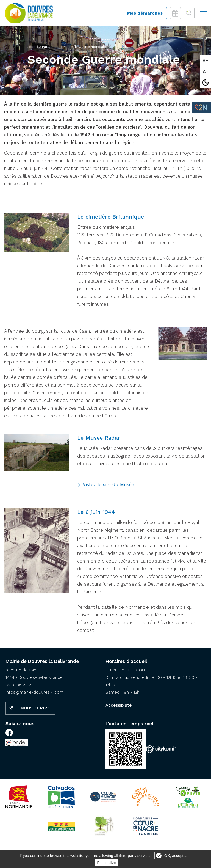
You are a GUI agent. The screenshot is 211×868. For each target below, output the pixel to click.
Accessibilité (119, 707)
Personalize (107, 863)
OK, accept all (176, 856)
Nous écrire (35, 709)
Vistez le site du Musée (108, 486)
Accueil (33, 48)
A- (206, 71)
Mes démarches (145, 14)
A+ (206, 60)
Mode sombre (206, 82)
